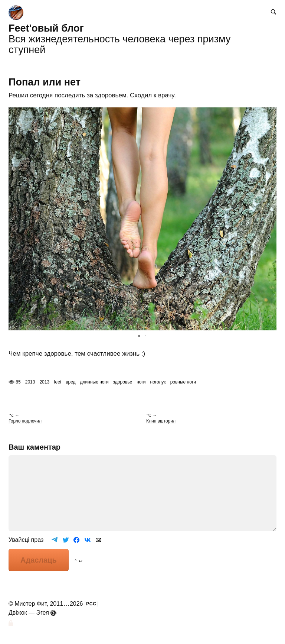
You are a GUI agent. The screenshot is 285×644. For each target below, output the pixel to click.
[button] (270, 219)
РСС (91, 604)
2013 (44, 382)
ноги (141, 382)
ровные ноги (183, 382)
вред (71, 382)
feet (58, 382)
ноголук (158, 382)
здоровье (123, 382)
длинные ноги (94, 382)
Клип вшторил (161, 421)
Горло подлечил (25, 421)
